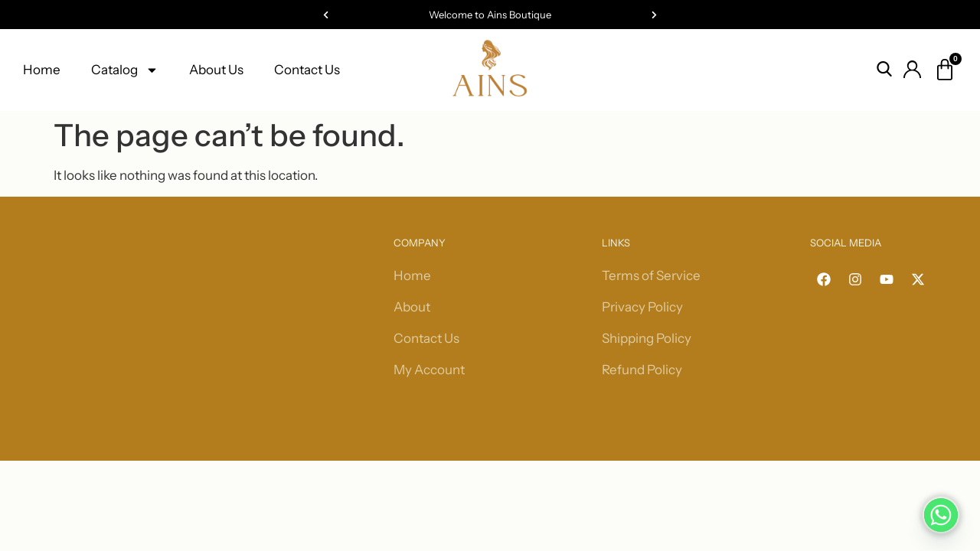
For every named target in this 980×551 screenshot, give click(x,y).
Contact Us (307, 70)
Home (42, 70)
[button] (326, 15)
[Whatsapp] (941, 515)
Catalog (125, 70)
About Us (216, 70)
